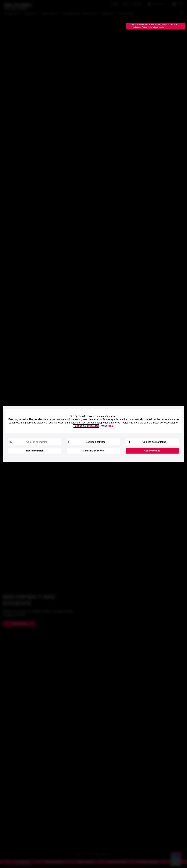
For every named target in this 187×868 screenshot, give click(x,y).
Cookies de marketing (147, 442)
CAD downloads (158, 27)
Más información (35, 451)
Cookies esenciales (28, 442)
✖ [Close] (183, 25)
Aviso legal (107, 426)
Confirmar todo (152, 451)
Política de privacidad (86, 426)
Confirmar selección (94, 451)
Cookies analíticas (87, 442)
